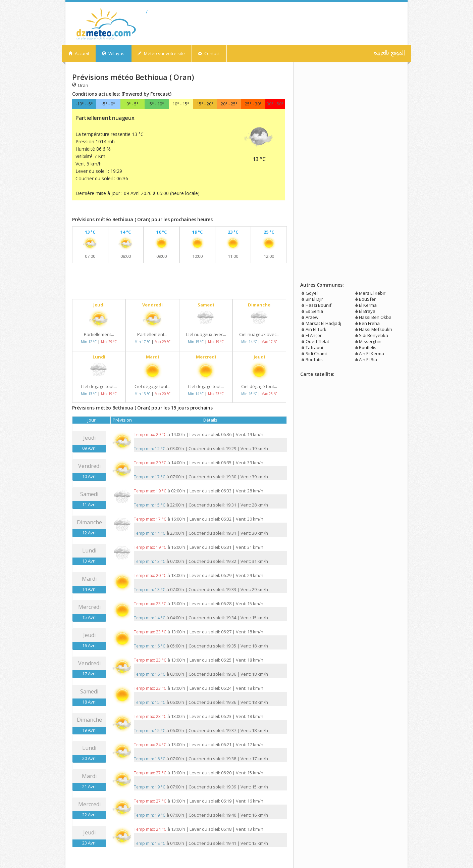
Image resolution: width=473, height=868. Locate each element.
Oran (80, 85)
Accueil (79, 53)
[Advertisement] (151, 210)
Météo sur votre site (161, 53)
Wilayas (113, 53)
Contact (209, 53)
